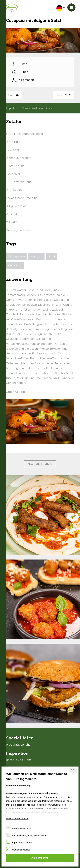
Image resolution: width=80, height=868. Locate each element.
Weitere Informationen (17, 819)
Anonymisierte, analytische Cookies (30, 835)
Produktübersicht (18, 745)
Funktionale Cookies (22, 828)
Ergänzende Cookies (22, 842)
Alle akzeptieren (40, 858)
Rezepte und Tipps (19, 760)
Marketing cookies (21, 850)
